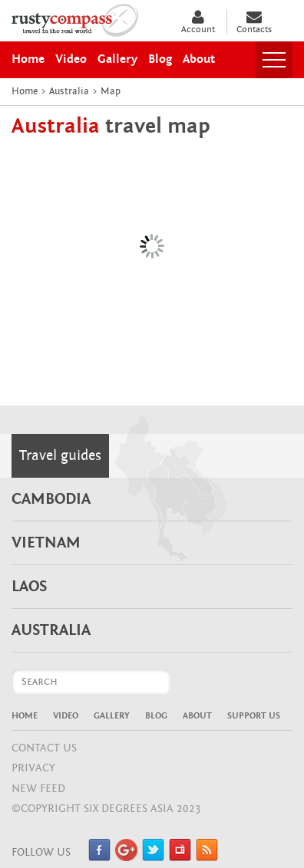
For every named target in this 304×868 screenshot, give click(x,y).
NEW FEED (38, 789)
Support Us (254, 715)
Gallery (112, 715)
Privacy (33, 768)
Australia (51, 630)
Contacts (254, 22)
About (197, 715)
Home (25, 715)
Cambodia (51, 499)
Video (66, 715)
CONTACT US (44, 748)
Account (198, 22)
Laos (29, 587)
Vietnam (46, 543)
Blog (156, 715)
